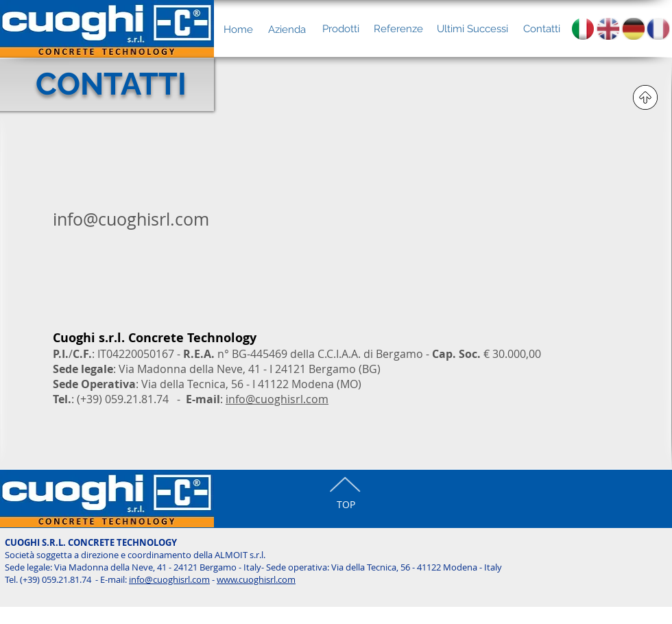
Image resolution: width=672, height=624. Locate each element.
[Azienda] (287, 29)
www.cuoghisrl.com (256, 579)
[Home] (238, 29)
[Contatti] (541, 29)
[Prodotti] (340, 29)
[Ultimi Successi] (472, 29)
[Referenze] (398, 29)
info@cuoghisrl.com (277, 399)
